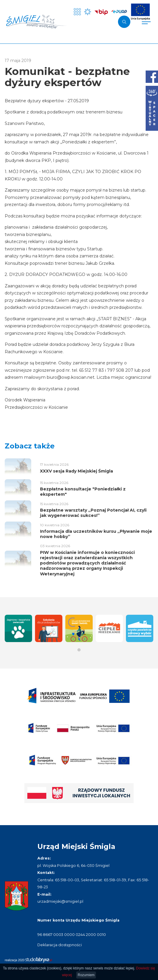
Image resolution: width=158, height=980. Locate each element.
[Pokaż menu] (146, 22)
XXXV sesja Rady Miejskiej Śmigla (76, 471)
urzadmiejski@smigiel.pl (60, 901)
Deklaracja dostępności (60, 945)
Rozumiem (86, 975)
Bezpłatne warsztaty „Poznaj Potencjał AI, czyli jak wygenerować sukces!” (93, 513)
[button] (79, 650)
